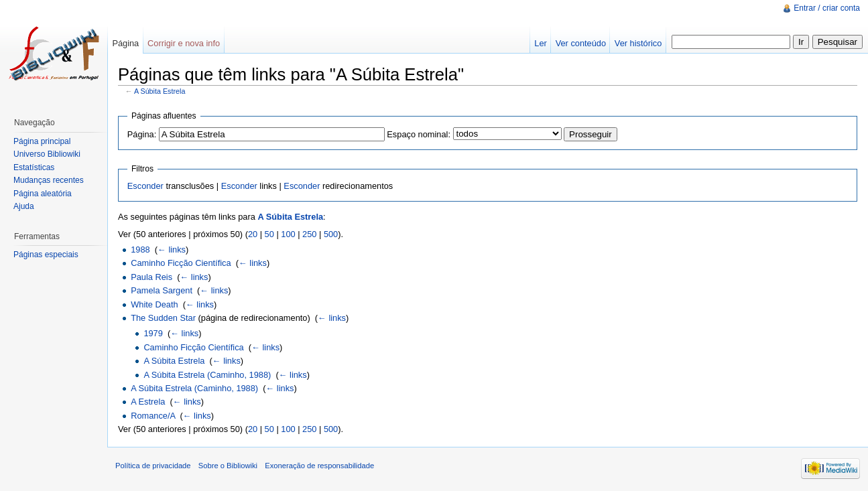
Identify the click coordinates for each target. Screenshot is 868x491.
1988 (140, 250)
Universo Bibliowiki (47, 154)
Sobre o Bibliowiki (228, 466)
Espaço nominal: (419, 134)
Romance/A (153, 416)
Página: (142, 134)
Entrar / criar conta (827, 8)
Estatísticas (34, 167)
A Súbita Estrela (160, 91)
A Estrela (148, 402)
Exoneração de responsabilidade (319, 466)
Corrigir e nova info (184, 43)
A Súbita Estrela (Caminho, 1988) (207, 375)
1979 (153, 333)
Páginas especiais (46, 255)
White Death (154, 304)
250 (309, 234)
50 (269, 234)
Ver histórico (638, 43)
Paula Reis (151, 277)
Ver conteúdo (581, 43)
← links (172, 250)
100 (288, 234)
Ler (541, 43)
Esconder (145, 186)
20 (253, 234)
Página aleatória (43, 194)
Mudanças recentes (49, 180)
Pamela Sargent (162, 290)
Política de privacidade (153, 466)
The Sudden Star (163, 318)
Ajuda (24, 206)
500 (331, 234)
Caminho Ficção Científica (181, 263)
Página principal (42, 141)
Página (125, 43)
